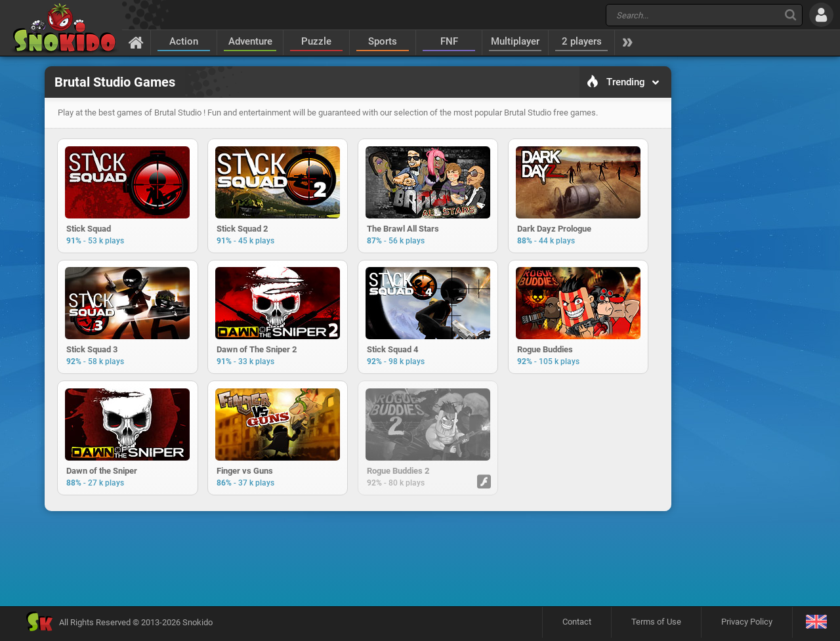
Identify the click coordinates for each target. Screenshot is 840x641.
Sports (383, 41)
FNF (449, 41)
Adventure (250, 41)
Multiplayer (515, 41)
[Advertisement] (358, 562)
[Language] (816, 626)
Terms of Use (656, 625)
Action (184, 41)
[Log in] (821, 15)
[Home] (136, 42)
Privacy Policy (747, 625)
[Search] (790, 15)
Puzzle (316, 41)
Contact (577, 625)
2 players (582, 41)
